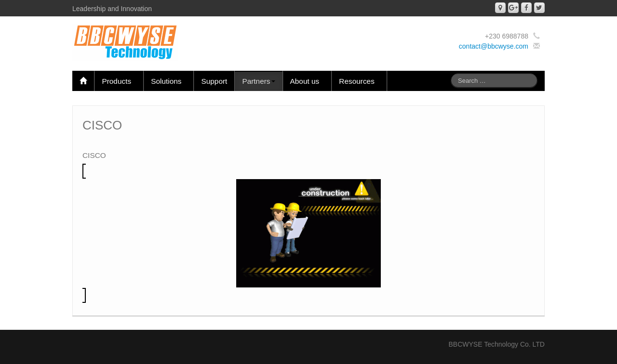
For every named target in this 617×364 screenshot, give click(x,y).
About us (307, 81)
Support (214, 81)
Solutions (168, 81)
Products (119, 81)
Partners (258, 81)
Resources (359, 81)
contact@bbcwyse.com (494, 46)
